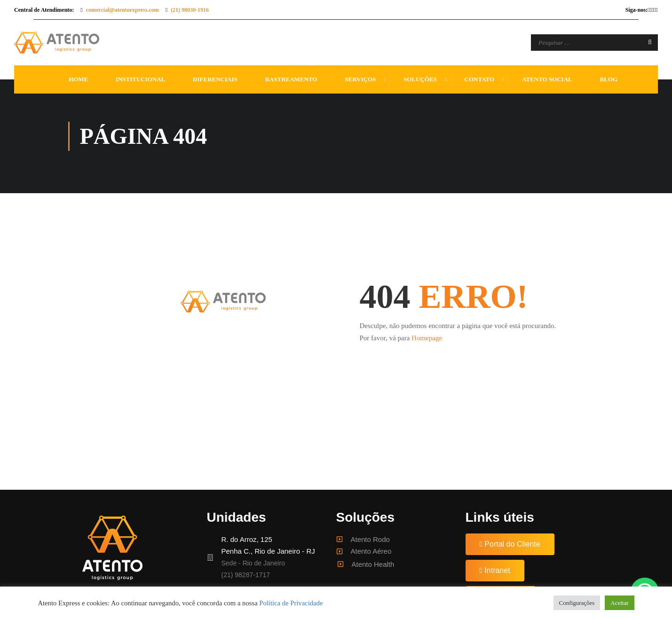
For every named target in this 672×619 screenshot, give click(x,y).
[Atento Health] (340, 564)
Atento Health (373, 564)
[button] (510, 544)
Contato (480, 79)
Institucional (140, 79)
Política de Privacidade (291, 603)
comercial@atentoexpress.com (123, 10)
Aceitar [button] (619, 603)
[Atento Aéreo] (340, 551)
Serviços (360, 79)
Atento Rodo (370, 539)
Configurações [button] (577, 603)
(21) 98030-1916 (190, 10)
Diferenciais (215, 79)
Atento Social (547, 79)
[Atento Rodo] (340, 539)
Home (78, 79)
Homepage (427, 338)
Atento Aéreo (371, 551)
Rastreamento (291, 79)
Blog (609, 79)
